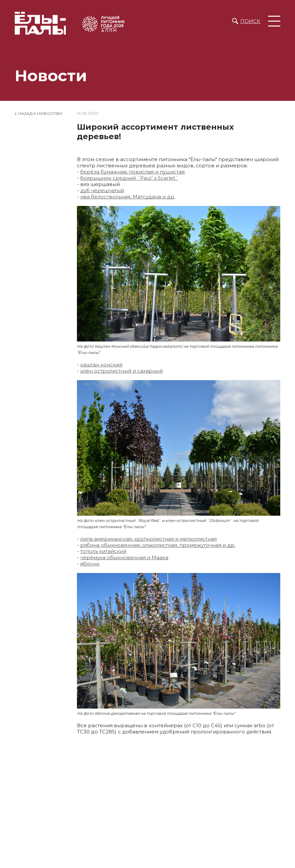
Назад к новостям (40, 113)
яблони (90, 564)
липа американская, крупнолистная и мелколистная (148, 539)
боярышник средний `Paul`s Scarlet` (129, 178)
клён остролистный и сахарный (121, 371)
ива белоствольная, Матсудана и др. (128, 197)
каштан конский (101, 365)
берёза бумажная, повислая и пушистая (132, 172)
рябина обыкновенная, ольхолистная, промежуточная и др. (158, 545)
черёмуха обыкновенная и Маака (124, 557)
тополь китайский (103, 551)
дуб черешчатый (102, 190)
